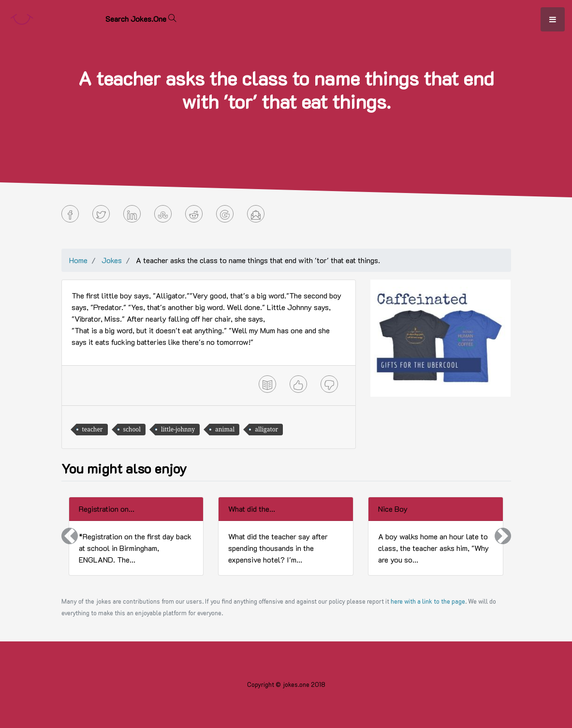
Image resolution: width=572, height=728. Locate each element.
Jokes (112, 260)
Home (78, 260)
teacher (93, 429)
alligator (266, 429)
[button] (70, 536)
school (132, 429)
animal (225, 429)
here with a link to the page (428, 601)
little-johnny (178, 429)
